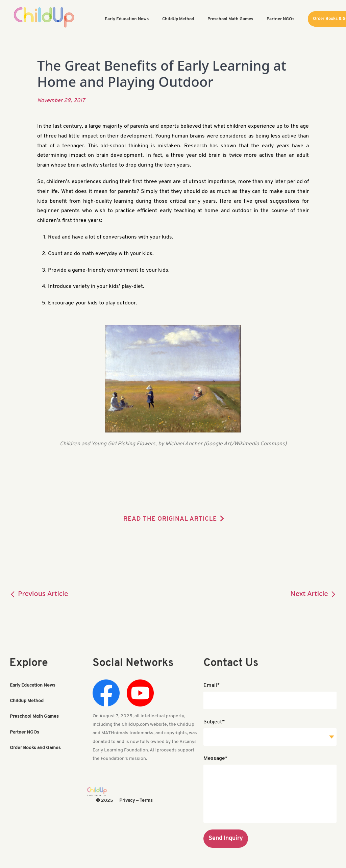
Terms (146, 801)
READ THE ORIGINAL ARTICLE (170, 519)
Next (313, 593)
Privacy (127, 801)
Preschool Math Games (34, 716)
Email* (212, 686)
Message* (216, 759)
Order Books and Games (35, 748)
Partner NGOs (24, 732)
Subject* (214, 722)
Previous (39, 593)
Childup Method (27, 701)
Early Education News (33, 685)
